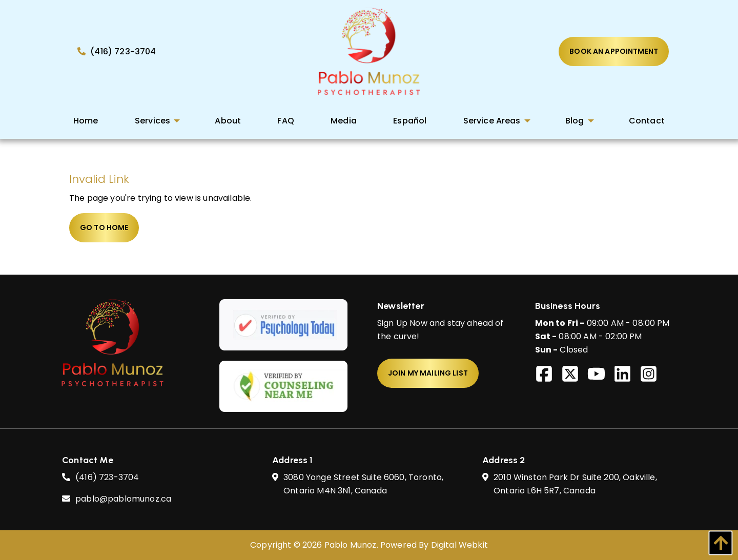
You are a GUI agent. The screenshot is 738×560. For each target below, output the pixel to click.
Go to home (104, 227)
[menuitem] (86, 120)
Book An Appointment (614, 51)
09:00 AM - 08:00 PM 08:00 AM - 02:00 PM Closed (602, 336)
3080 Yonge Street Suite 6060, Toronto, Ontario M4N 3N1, (363, 484)
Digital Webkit (459, 545)
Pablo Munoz (351, 545)
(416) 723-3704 (117, 51)
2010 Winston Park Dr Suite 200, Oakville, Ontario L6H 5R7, (575, 484)
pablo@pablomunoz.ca (123, 499)
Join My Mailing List (428, 373)
